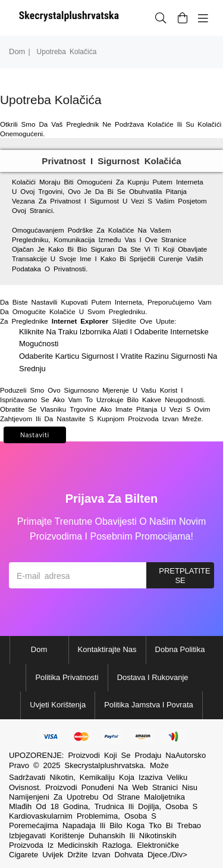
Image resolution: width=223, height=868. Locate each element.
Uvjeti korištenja (58, 705)
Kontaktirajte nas (107, 649)
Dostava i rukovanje (153, 677)
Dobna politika (180, 649)
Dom (17, 51)
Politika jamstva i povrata (149, 705)
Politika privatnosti (67, 677)
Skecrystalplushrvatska (104, 765)
